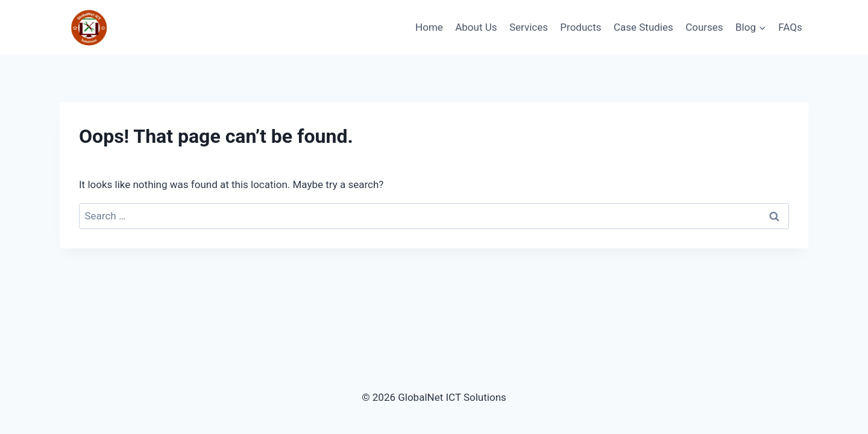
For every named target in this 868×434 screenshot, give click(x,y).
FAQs (790, 27)
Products (580, 27)
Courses (704, 27)
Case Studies (643, 27)
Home (429, 27)
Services (529, 27)
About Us (476, 27)
